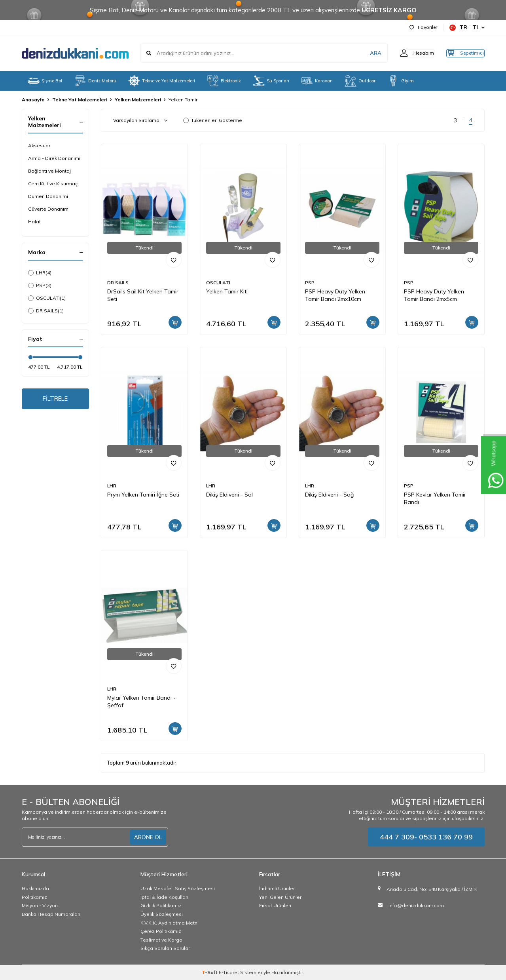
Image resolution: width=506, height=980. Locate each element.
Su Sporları (271, 81)
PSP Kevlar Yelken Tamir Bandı (435, 498)
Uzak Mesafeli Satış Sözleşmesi (178, 888)
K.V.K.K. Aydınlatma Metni (170, 923)
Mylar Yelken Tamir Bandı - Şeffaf (141, 701)
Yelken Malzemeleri (138, 100)
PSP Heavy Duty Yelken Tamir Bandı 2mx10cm (335, 295)
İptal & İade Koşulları (164, 897)
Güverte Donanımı (49, 209)
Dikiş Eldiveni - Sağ (329, 495)
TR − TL (467, 28)
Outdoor (360, 81)
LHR (40, 273)
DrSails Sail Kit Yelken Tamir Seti (143, 295)
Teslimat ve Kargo (161, 940)
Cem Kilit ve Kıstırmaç (53, 184)
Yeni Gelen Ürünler (280, 897)
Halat (34, 222)
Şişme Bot (45, 81)
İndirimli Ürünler (277, 888)
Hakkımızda (35, 888)
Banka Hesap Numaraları (51, 914)
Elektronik (224, 81)
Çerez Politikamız (161, 931)
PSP (40, 285)
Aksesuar (39, 146)
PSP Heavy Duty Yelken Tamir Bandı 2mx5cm (434, 295)
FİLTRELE (55, 400)
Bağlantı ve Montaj (49, 171)
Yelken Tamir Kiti (227, 291)
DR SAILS (46, 311)
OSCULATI (47, 298)
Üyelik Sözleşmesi (162, 914)
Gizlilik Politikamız (161, 905)
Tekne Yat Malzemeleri (80, 100)
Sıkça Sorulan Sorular (165, 948)
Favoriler (423, 27)
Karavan (317, 81)
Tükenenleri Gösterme (213, 120)
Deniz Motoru (95, 81)
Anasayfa (33, 100)
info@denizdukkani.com (416, 905)
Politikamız (34, 897)
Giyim (401, 81)
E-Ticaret (229, 972)
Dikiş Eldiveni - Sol (229, 495)
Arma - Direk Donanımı (54, 158)
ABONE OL (148, 837)
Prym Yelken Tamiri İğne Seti (143, 495)
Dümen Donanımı (48, 196)
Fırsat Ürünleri (275, 905)
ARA (361, 53)
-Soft (210, 972)
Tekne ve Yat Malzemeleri (162, 81)
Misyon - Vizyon (40, 905)
